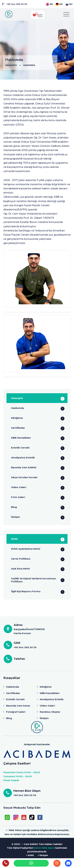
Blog (14, 507)
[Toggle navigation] (66, 14)
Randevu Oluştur (50, 712)
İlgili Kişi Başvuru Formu (26, 591)
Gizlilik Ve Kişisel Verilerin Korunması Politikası (34, 580)
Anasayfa (17, 398)
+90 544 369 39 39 (17, 4)
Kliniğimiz (17, 418)
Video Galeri (19, 487)
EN (49, 4)
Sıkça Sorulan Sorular (24, 477)
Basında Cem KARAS (24, 467)
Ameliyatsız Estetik (23, 458)
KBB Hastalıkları (21, 438)
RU (69, 4)
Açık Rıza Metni (20, 569)
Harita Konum (22, 633)
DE (59, 4)
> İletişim (43, 855)
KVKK (14, 539)
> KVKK (30, 855)
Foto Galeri (18, 497)
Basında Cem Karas (18, 706)
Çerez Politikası (21, 559)
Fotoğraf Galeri (16, 712)
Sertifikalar (18, 428)
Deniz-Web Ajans (44, 848)
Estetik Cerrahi (20, 448)
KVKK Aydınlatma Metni (26, 549)
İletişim (16, 517)
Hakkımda (17, 408)
